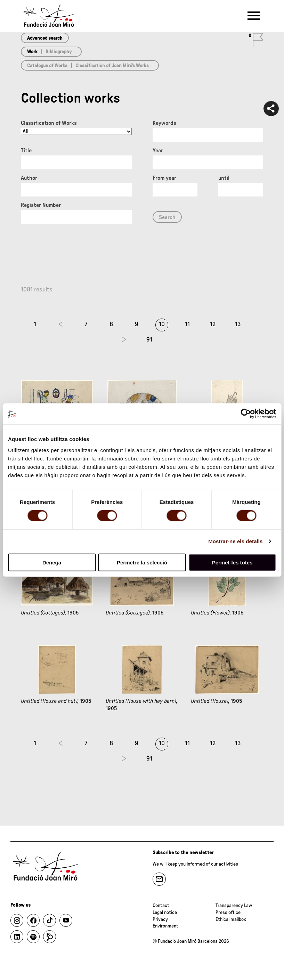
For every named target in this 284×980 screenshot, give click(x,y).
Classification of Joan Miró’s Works (112, 66)
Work (32, 52)
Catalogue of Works (47, 66)
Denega (52, 562)
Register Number (41, 205)
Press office (228, 913)
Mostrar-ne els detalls (235, 541)
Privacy (160, 919)
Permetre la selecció (142, 562)
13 (238, 324)
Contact (161, 906)
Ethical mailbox (231, 919)
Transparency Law (234, 906)
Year (158, 151)
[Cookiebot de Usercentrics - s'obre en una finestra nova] (246, 414)
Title (26, 151)
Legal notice (165, 913)
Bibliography (59, 52)
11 (187, 324)
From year (164, 178)
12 (213, 324)
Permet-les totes (232, 562)
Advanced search (45, 38)
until (224, 178)
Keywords (164, 123)
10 (162, 324)
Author (29, 178)
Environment (165, 926)
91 (149, 340)
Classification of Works (49, 123)
